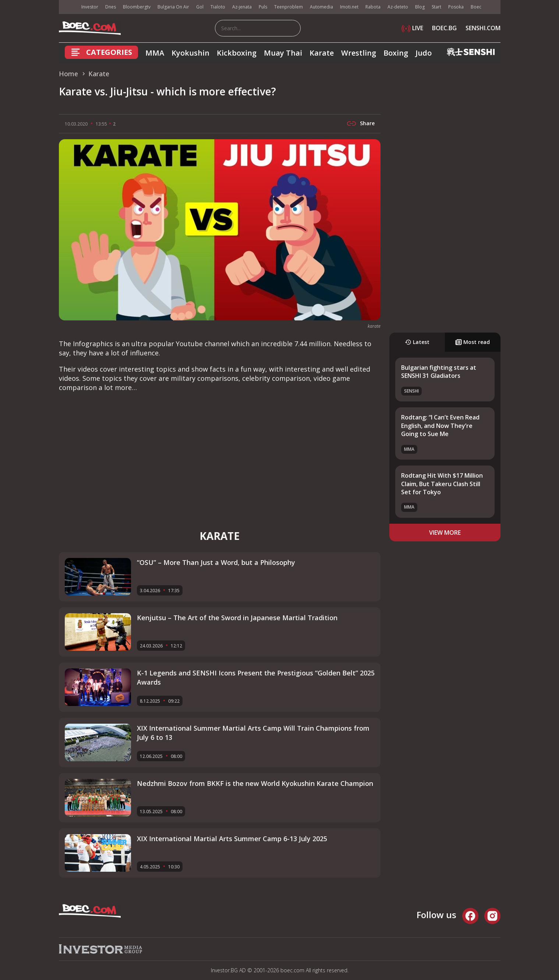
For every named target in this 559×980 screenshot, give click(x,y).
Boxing (396, 53)
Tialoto (218, 7)
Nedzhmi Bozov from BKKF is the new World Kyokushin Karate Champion (255, 783)
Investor (90, 7)
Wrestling (359, 53)
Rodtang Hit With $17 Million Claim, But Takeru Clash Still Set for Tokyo (442, 484)
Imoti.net (349, 7)
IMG (68, 7)
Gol (200, 7)
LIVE (412, 28)
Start (436, 7)
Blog (420, 7)
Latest (417, 342)
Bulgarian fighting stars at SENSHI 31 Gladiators (439, 372)
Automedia (321, 7)
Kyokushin (190, 53)
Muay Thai (283, 53)
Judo (424, 53)
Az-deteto (398, 7)
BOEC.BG (444, 28)
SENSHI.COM (483, 28)
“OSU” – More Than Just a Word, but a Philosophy (216, 562)
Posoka (456, 7)
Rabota (373, 7)
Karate (322, 53)
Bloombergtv (137, 7)
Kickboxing (237, 53)
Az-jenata (242, 7)
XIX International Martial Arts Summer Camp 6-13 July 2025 (232, 839)
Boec (476, 7)
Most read (473, 342)
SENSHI (411, 391)
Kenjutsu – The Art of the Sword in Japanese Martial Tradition (237, 618)
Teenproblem (289, 7)
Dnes (111, 7)
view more (445, 533)
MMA (155, 53)
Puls (263, 7)
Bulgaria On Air (173, 7)
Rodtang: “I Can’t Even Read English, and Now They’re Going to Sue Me (440, 426)
